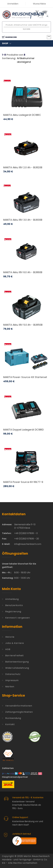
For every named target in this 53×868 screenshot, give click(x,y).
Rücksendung (13, 718)
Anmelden (13, 4)
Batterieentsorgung (17, 662)
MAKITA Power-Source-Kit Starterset (25, 377)
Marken (10, 687)
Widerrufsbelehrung (17, 668)
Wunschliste (39, 4)
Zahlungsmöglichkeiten (19, 712)
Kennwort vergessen (18, 618)
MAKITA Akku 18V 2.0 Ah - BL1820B (23, 167)
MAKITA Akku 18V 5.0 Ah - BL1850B (23, 325)
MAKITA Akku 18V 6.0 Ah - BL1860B (23, 272)
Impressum (12, 680)
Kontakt (10, 724)
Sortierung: (9, 58)
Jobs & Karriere (15, 643)
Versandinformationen (19, 706)
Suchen (27, 29)
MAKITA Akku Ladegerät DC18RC (22, 115)
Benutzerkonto (14, 605)
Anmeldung (12, 599)
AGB (8, 649)
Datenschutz (13, 674)
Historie (10, 637)
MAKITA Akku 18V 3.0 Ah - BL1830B (23, 220)
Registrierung (13, 612)
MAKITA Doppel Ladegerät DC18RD (23, 430)
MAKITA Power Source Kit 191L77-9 (23, 482)
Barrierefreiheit (15, 656)
